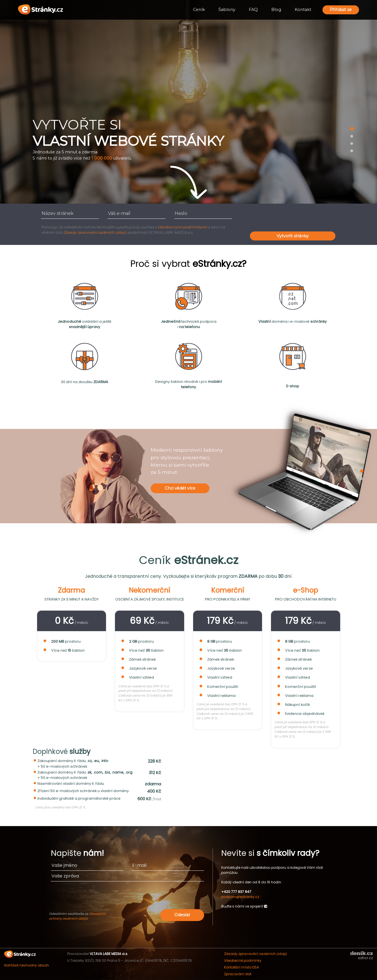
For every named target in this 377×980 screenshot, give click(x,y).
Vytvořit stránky (293, 236)
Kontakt (303, 10)
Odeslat (182, 915)
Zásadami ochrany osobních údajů (77, 916)
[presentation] (293, 219)
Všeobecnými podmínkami (182, 227)
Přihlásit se (341, 10)
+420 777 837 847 (236, 892)
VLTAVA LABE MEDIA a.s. (109, 954)
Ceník (199, 10)
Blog (276, 10)
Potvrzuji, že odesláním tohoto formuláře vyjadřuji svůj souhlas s (99, 227)
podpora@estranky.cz (240, 897)
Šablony (227, 10)
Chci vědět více (180, 488)
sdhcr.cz (365, 958)
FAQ (253, 10)
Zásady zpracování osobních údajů (95, 232)
